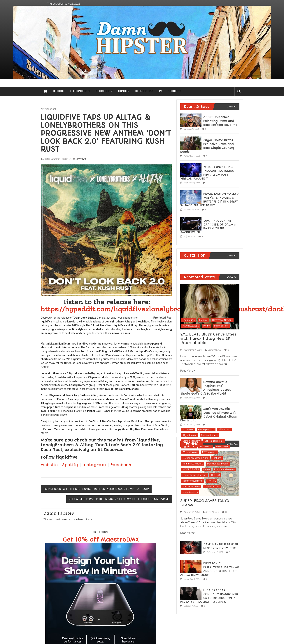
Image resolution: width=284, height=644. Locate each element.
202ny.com (188, 430)
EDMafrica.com (190, 452)
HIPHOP (124, 91)
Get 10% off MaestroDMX (101, 540)
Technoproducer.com (193, 481)
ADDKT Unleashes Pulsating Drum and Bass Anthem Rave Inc (220, 121)
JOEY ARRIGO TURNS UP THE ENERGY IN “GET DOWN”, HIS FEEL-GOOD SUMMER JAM (118, 499)
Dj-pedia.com (189, 447)
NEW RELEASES (191, 326)
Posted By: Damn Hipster (55, 159)
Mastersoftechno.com (218, 464)
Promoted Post (221, 326)
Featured (203, 320)
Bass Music (189, 320)
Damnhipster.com (191, 441)
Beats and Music (209, 435)
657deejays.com (206, 430)
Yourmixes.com (190, 492)
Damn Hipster (214, 350)
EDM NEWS (206, 447)
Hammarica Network (222, 320)
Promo (206, 326)
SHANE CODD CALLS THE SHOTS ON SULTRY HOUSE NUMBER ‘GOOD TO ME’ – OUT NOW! (97, 489)
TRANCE (212, 481)
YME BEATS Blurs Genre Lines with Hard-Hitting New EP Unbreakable (208, 339)
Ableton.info (224, 430)
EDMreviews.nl (209, 452)
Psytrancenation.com (224, 469)
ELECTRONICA (80, 91)
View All (232, 107)
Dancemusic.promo (214, 441)
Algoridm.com (190, 435)
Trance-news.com (191, 487)
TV (160, 91)
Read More (188, 371)
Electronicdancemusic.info (196, 458)
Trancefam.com (212, 487)
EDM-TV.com (222, 447)
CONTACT (174, 91)
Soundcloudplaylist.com (194, 475)
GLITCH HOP (104, 91)
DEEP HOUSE (144, 91)
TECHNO (58, 91)
